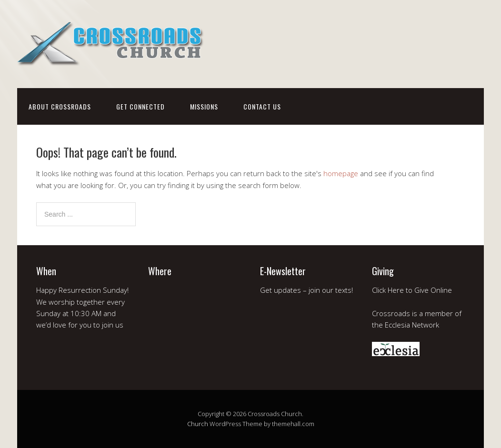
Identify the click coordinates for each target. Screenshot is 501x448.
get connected (140, 106)
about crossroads (60, 106)
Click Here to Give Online (412, 290)
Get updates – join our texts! (306, 290)
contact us (262, 106)
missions (204, 106)
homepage (341, 173)
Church (198, 424)
